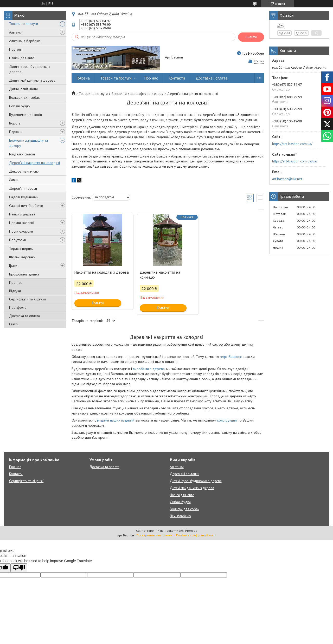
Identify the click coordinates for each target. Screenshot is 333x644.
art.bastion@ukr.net (287, 179)
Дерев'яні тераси (23, 188)
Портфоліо (18, 307)
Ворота (15, 123)
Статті (13, 324)
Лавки (14, 180)
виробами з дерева (149, 369)
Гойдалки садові (22, 154)
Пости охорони (21, 231)
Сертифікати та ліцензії (27, 299)
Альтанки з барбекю (25, 41)
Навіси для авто (22, 58)
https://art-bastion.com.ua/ (292, 144)
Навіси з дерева (22, 214)
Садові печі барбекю (26, 206)
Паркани (16, 132)
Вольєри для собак (24, 97)
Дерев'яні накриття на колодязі (34, 163)
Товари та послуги (24, 24)
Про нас (15, 282)
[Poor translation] (19, 568)
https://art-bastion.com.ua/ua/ (295, 161)
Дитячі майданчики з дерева (32, 80)
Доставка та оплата (24, 316)
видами (104, 420)
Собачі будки (20, 106)
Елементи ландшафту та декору (28, 143)
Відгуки (15, 291)
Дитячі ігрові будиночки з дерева (30, 69)
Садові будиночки (24, 197)
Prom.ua (191, 531)
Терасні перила (21, 248)
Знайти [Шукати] (251, 37)
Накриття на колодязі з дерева (102, 272)
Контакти (177, 78)
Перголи (16, 49)
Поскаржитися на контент (155, 535)
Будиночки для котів (25, 115)
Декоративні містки (24, 171)
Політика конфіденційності (196, 535)
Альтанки (16, 32)
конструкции (227, 420)
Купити (98, 303)
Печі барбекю (180, 516)
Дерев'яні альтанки (185, 474)
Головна (83, 78)
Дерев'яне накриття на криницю (160, 275)
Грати (13, 266)
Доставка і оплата (212, 78)
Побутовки (18, 240)
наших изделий (122, 420)
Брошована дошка (24, 274)
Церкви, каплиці (22, 223)
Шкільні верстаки (22, 257)
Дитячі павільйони (23, 89)
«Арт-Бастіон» (231, 357)
